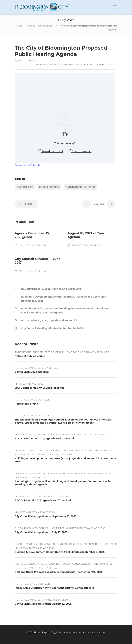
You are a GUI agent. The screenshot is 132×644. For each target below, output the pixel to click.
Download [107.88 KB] (28, 166)
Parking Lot (25, 187)
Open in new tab (80, 151)
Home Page (52, 64)
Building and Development (44, 450)
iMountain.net (98, 633)
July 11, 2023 (33, 61)
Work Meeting (37, 477)
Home (19, 26)
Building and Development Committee (88, 450)
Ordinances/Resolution (96, 352)
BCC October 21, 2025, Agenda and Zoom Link (49, 320)
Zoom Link (66, 454)
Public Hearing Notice (81, 187)
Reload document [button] (51, 151)
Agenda (40, 64)
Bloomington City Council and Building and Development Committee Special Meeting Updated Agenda (64, 311)
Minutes (20, 512)
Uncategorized (40, 400)
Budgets (38, 352)
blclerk (22, 61)
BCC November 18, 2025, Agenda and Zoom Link (51, 289)
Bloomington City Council (43, 435)
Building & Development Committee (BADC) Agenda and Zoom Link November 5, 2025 (64, 299)
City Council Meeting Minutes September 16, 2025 (52, 328)
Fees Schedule (54, 352)
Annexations (23, 352)
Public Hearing (49, 187)
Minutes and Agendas (73, 64)
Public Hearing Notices (41, 26)
